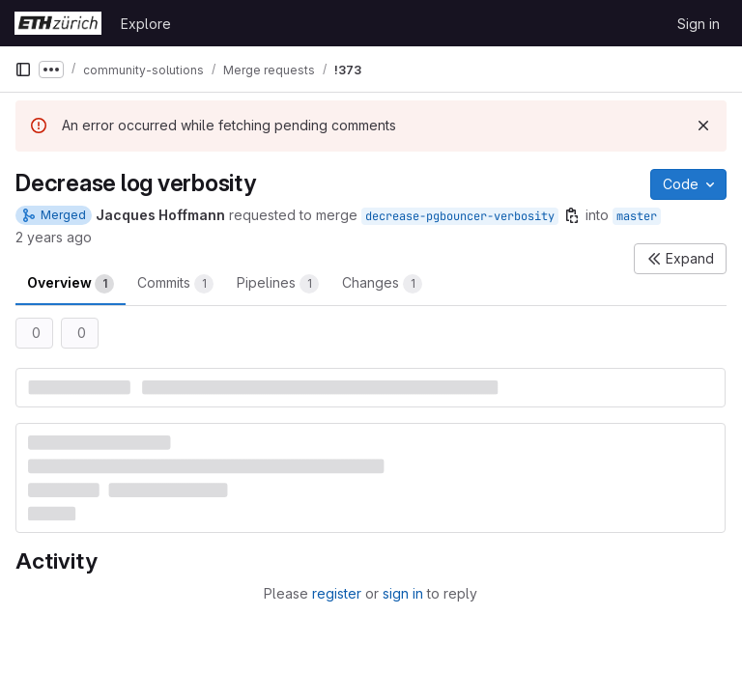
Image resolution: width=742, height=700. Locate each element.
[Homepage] (58, 23)
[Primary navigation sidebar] (23, 70)
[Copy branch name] (572, 215)
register (337, 593)
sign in (403, 593)
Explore (146, 24)
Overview (71, 284)
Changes (382, 284)
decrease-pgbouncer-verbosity (460, 216)
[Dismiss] (703, 126)
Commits (175, 284)
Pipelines (278, 284)
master (637, 216)
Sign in (699, 24)
